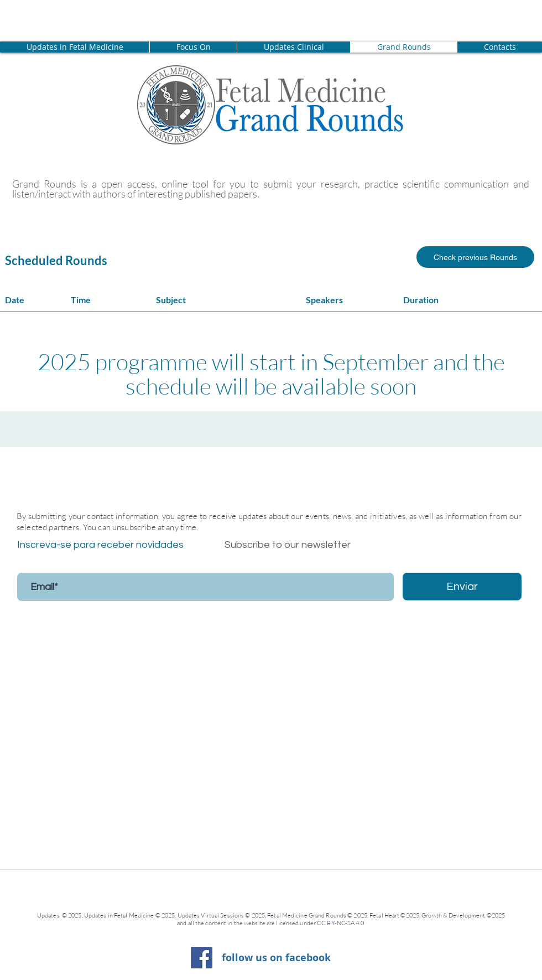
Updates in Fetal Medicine (120, 915)
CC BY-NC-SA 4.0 (341, 923)
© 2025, (166, 915)
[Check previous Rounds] (475, 257)
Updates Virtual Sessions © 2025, (223, 915)
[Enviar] (462, 587)
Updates (49, 915)
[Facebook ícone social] (202, 958)
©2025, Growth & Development (443, 915)
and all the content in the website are (226, 923)
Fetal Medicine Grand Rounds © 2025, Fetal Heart (334, 915)
